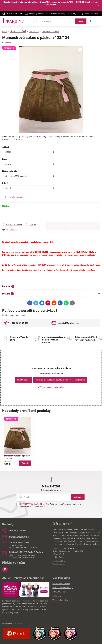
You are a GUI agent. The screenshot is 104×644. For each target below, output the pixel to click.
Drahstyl (13, 229)
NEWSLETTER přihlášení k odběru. (35, 504)
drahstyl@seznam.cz (16, 545)
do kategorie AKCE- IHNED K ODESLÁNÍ (74, 2)
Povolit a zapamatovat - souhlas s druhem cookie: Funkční (60, 380)
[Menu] (99, 21)
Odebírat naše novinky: (51, 490)
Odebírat (78, 497)
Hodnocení (7, 43)
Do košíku (73, 215)
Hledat (81, 21)
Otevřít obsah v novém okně (51, 387)
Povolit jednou (23, 380)
